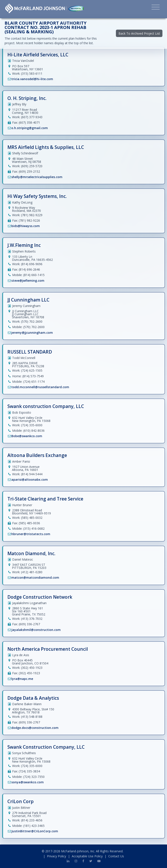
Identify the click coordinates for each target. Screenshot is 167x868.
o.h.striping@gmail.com (30, 128)
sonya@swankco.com (28, 782)
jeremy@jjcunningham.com (32, 333)
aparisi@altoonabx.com (30, 480)
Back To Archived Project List (139, 33)
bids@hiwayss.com (26, 226)
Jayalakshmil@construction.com (36, 630)
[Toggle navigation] (156, 8)
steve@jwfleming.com (28, 281)
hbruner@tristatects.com (31, 534)
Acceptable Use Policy (87, 856)
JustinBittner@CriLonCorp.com (35, 831)
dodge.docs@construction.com (35, 728)
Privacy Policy (57, 856)
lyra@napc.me (22, 679)
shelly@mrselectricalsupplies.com (37, 177)
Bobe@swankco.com (27, 436)
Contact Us (116, 856)
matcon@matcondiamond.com (35, 577)
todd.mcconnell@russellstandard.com (40, 387)
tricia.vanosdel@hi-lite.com (32, 79)
